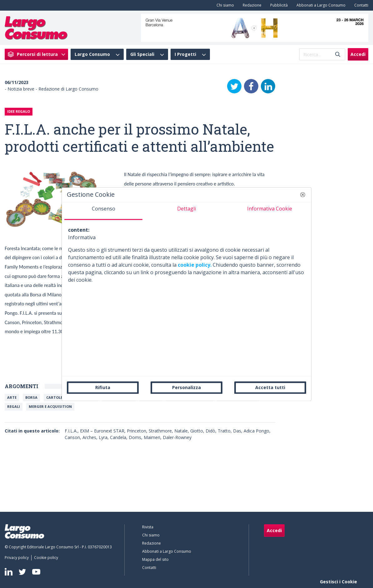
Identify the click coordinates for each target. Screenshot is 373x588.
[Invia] (338, 54)
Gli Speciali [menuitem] (142, 54)
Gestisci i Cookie (338, 582)
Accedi (358, 54)
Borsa (31, 397)
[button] (303, 195)
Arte (12, 397)
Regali (14, 406)
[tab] (103, 211)
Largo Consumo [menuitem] (92, 54)
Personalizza (186, 387)
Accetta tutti (270, 387)
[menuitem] (224, 5)
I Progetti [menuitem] (185, 54)
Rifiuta (103, 387)
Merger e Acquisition (50, 406)
